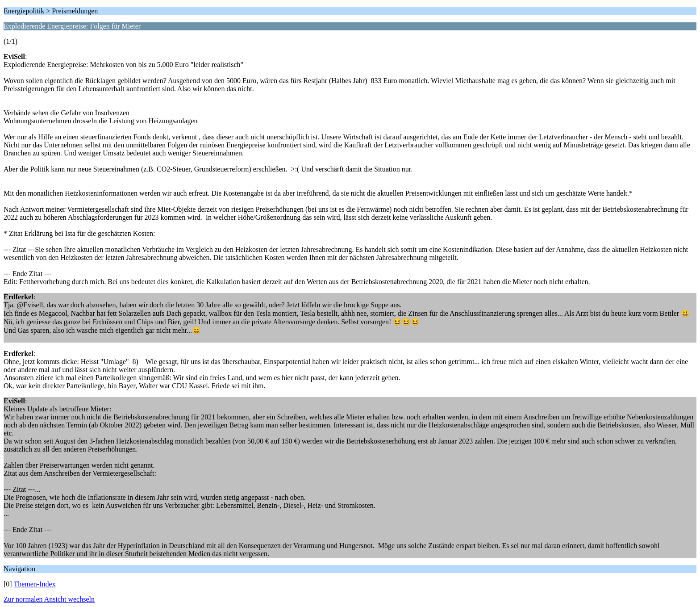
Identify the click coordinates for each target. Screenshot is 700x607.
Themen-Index (34, 584)
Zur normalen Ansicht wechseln (49, 599)
